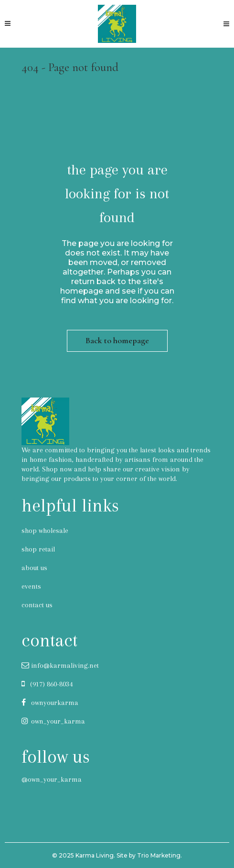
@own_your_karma (52, 779)
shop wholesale (45, 531)
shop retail (38, 549)
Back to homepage (117, 340)
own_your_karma (53, 721)
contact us (37, 605)
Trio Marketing (159, 855)
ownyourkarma (50, 703)
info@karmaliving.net (60, 665)
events (31, 586)
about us (34, 568)
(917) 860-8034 (47, 684)
